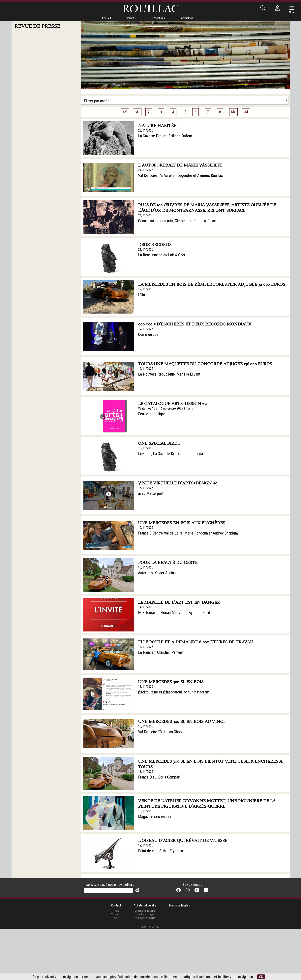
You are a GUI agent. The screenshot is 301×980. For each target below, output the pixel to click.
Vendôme (116, 965)
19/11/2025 (146, 289)
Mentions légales (180, 956)
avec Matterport (151, 493)
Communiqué (148, 334)
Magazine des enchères (157, 817)
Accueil (106, 18)
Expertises (158, 18)
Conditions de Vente (145, 961)
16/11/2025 (146, 369)
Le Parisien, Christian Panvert (161, 652)
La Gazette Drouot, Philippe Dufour (165, 136)
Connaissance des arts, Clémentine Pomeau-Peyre (177, 221)
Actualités (187, 18)
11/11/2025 (146, 891)
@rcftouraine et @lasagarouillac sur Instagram (174, 692)
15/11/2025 (146, 528)
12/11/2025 (146, 845)
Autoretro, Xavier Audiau (157, 573)
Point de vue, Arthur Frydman (161, 851)
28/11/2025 (146, 130)
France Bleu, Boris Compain (159, 777)
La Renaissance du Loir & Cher (162, 255)
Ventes (131, 18)
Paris (116, 968)
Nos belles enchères (145, 968)
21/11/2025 (146, 249)
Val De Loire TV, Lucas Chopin (161, 732)
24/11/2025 (146, 170)
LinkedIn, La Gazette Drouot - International (171, 454)
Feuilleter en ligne (152, 414)
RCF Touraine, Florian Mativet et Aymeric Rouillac (176, 613)
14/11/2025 (146, 607)
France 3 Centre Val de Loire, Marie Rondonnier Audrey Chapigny (188, 533)
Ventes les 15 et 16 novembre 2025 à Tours (166, 408)
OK (261, 977)
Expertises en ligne (145, 965)
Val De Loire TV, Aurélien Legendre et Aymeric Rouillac (180, 175)
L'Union (144, 295)
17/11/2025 (146, 329)
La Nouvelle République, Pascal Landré (168, 896)
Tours (116, 961)
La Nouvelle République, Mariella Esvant (169, 374)
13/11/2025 (146, 687)
